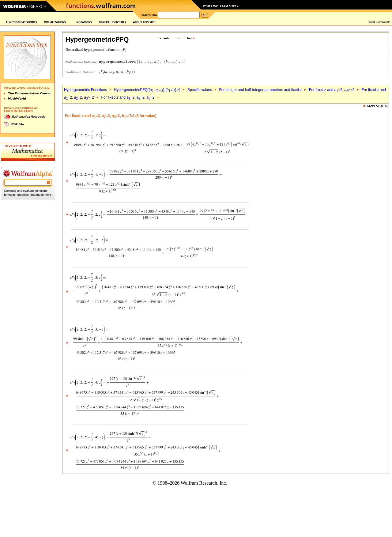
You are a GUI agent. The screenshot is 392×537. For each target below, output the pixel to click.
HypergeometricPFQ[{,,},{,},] (147, 90)
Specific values (200, 90)
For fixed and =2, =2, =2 (128, 97)
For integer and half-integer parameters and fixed (260, 90)
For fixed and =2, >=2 (332, 90)
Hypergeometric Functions (85, 90)
